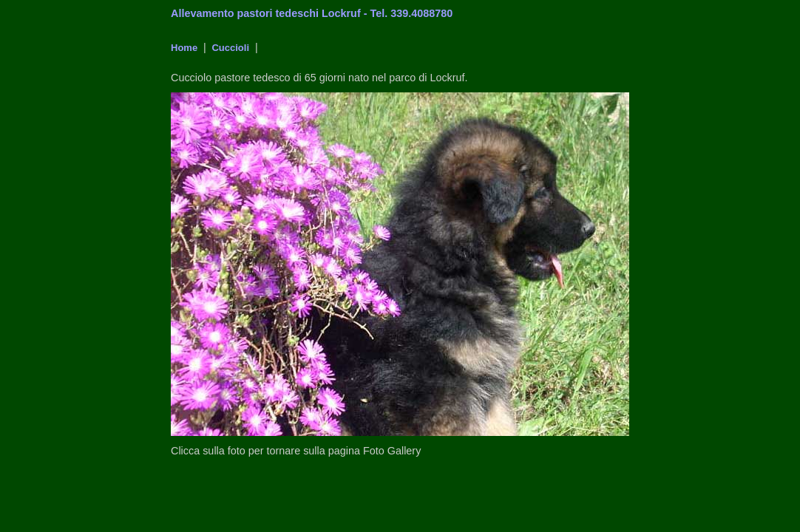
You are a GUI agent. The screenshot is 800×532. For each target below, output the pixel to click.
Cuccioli (229, 48)
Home (184, 48)
